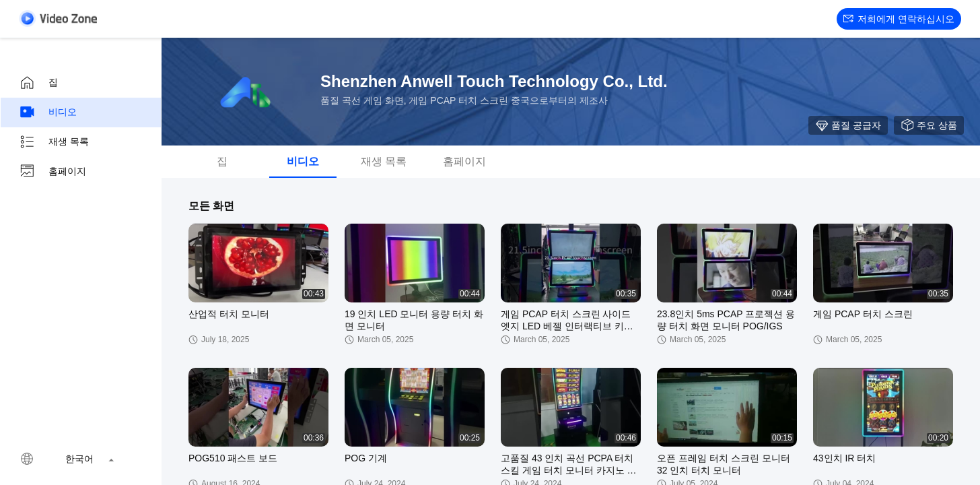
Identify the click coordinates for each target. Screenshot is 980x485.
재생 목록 (54, 142)
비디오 (48, 112)
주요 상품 (929, 125)
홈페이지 (53, 172)
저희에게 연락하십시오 (899, 19)
